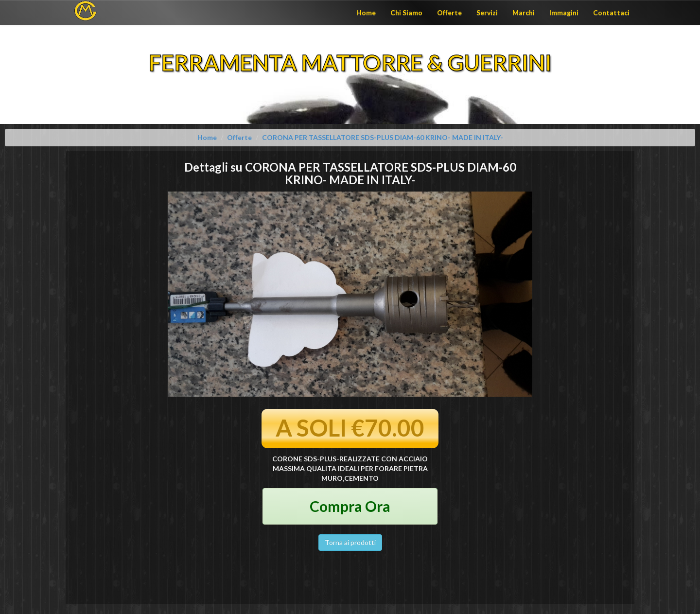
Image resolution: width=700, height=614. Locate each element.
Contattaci (611, 12)
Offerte (449, 12)
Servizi (487, 12)
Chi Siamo (406, 12)
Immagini (564, 12)
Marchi (524, 12)
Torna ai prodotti (350, 542)
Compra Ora (350, 506)
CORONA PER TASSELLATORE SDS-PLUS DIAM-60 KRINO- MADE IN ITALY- (383, 137)
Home (366, 12)
